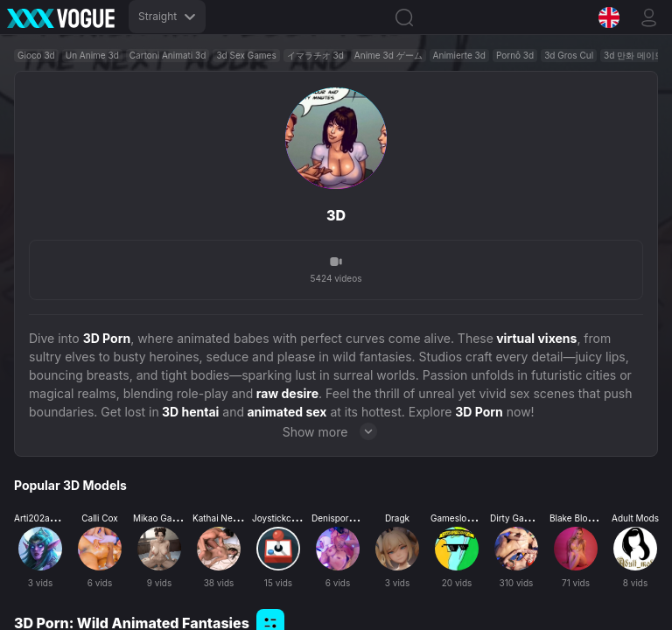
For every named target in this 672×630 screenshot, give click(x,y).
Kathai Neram (220, 518)
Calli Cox (100, 518)
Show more (336, 431)
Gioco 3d (36, 55)
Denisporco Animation (357, 518)
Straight (167, 16)
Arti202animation (49, 518)
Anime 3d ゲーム (388, 55)
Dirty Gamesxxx (523, 518)
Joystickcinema (284, 518)
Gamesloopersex (465, 518)
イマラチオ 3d (315, 55)
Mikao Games (161, 518)
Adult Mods (635, 518)
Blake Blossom (580, 518)
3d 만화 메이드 (633, 55)
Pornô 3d (515, 55)
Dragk (397, 518)
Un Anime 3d (92, 55)
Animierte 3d (459, 55)
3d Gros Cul (569, 55)
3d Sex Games (246, 55)
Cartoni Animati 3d (168, 55)
